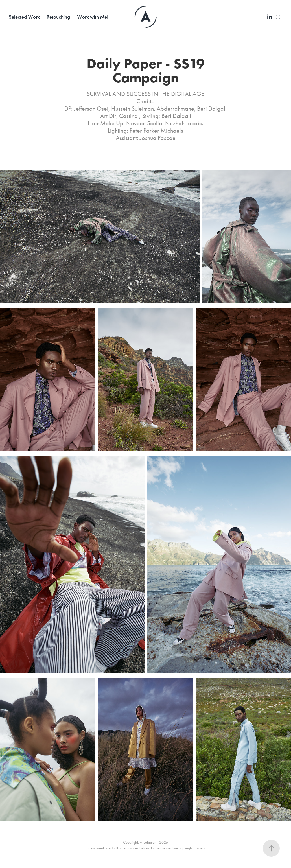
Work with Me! (93, 17)
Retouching (58, 17)
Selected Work (24, 17)
